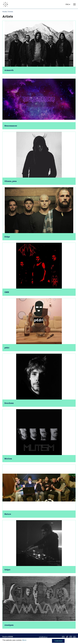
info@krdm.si (43, 637)
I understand (58, 641)
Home (5, 12)
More (24, 640)
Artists (11, 12)
